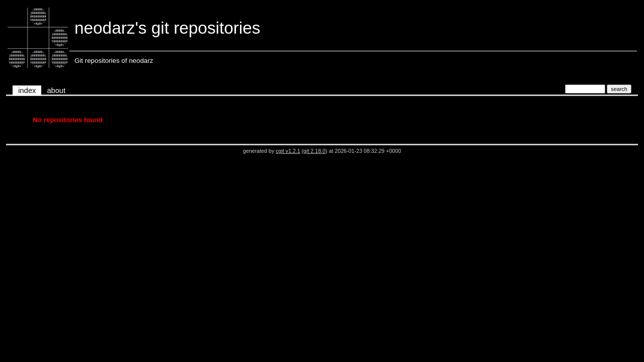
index (27, 90)
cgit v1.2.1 (288, 151)
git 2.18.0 (314, 151)
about (56, 90)
